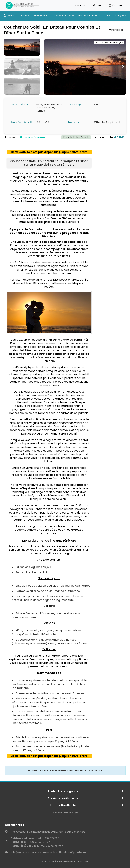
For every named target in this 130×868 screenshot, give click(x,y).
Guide (107, 16)
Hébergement (41, 15)
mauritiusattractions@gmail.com (66, 852)
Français (81, 5)
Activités (24, 15)
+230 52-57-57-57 (30, 842)
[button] (48, 67)
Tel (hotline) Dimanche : (26, 846)
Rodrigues (120, 15)
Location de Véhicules (63, 16)
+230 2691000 (35, 838)
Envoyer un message (65, 813)
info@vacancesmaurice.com (28, 852)
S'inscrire (115, 5)
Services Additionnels (89, 15)
